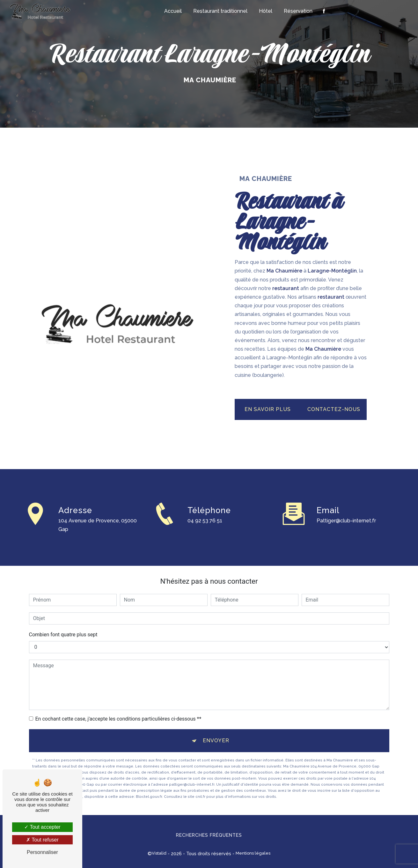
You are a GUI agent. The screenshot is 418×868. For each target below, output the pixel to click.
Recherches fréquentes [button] (209, 835)
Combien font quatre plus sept (63, 635)
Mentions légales (253, 853)
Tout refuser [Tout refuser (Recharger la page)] (42, 840)
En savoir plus (268, 409)
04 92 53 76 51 (205, 528)
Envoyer (216, 741)
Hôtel (266, 11)
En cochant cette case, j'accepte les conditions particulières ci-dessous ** (118, 719)
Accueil (173, 11)
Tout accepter (42, 827)
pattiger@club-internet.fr (346, 513)
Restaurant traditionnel (220, 11)
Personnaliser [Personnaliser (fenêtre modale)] (42, 852)
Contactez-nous (334, 409)
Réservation (298, 11)
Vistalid (159, 853)
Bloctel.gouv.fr (149, 797)
